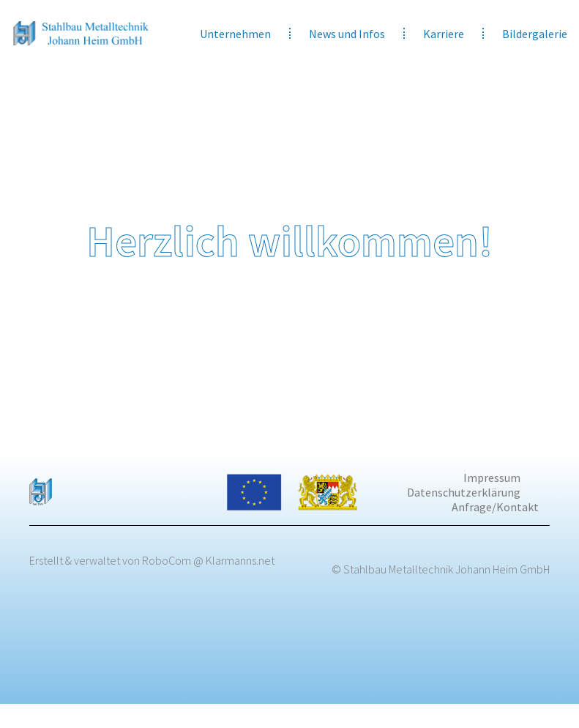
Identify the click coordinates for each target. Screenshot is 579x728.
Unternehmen (235, 34)
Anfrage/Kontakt (495, 507)
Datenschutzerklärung (464, 492)
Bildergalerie (535, 34)
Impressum (492, 478)
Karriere (444, 34)
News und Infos (347, 34)
